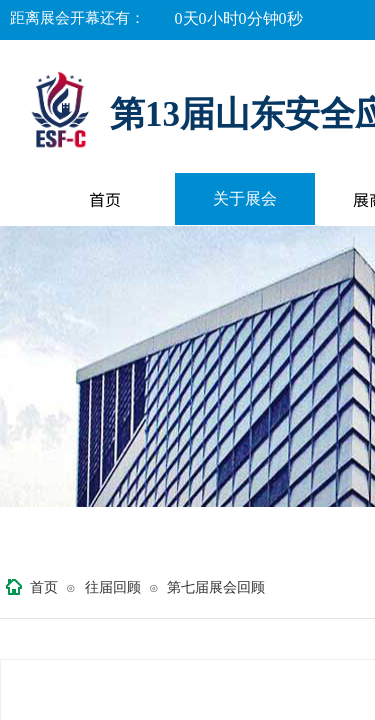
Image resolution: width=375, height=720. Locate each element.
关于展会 (245, 198)
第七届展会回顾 (216, 587)
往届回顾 (113, 587)
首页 (105, 199)
